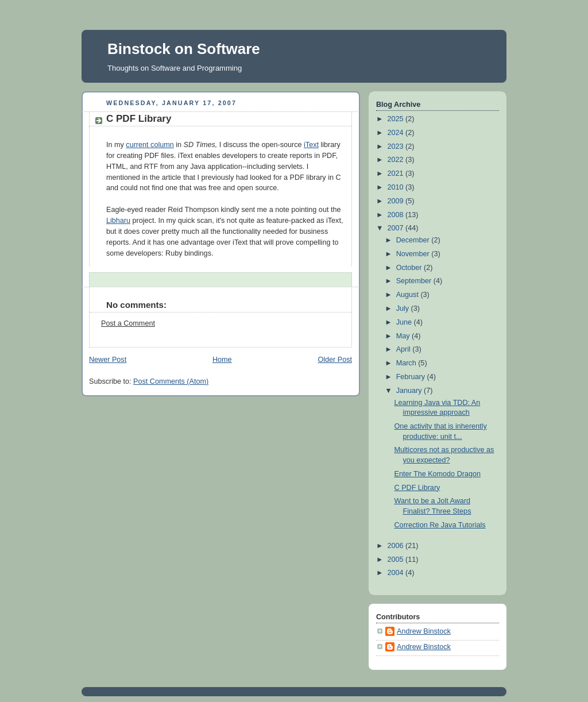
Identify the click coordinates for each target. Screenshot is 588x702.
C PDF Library (139, 119)
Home (222, 360)
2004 (397, 573)
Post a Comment (128, 323)
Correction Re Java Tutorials (440, 525)
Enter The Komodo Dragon (438, 474)
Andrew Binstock (424, 631)
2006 (397, 546)
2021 (397, 173)
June (405, 322)
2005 (397, 560)
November (414, 254)
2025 (397, 119)
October (410, 268)
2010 (397, 187)
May (404, 336)
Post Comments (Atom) (171, 381)
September (415, 281)
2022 (397, 160)
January (410, 391)
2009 (397, 201)
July (404, 308)
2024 (397, 133)
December (414, 240)
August (409, 295)
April (405, 349)
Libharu (118, 221)
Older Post (335, 360)
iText (311, 145)
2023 (397, 146)
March (407, 363)
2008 (397, 215)
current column (150, 145)
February (412, 377)
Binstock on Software (184, 49)
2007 (397, 228)
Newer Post (108, 360)
